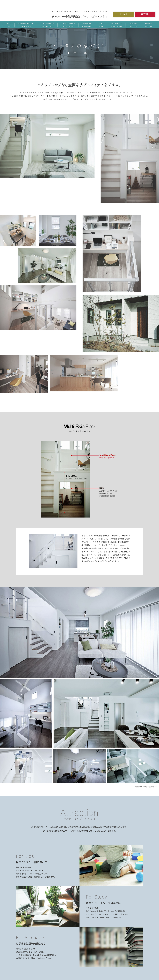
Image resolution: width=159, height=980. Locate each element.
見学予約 (145, 15)
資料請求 (123, 15)
